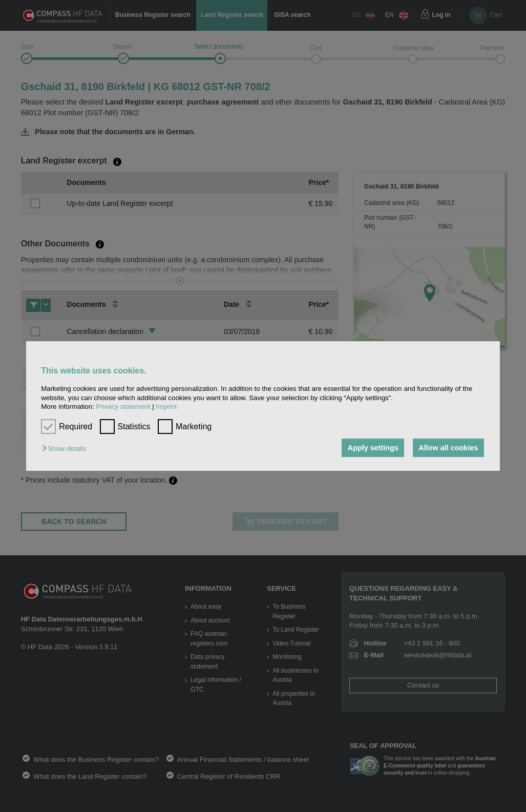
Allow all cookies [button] (448, 448)
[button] (67, 449)
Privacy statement (123, 407)
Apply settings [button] (373, 448)
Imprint (166, 407)
